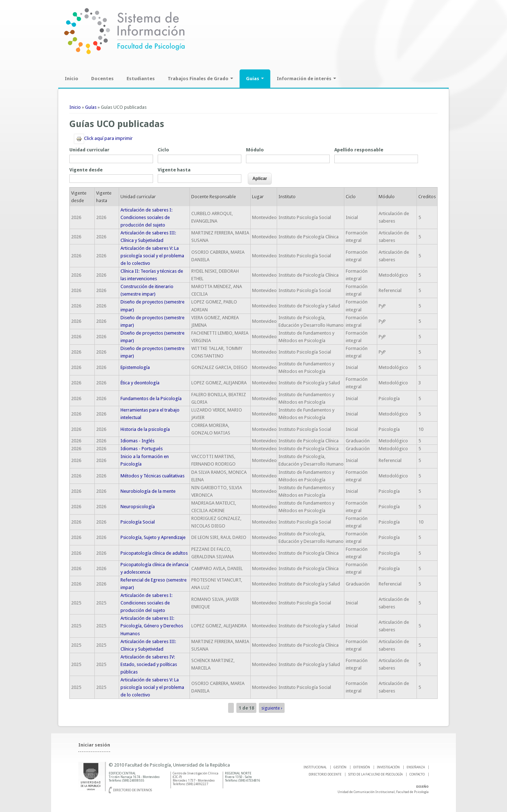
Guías (255, 79)
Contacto (417, 774)
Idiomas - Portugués (142, 449)
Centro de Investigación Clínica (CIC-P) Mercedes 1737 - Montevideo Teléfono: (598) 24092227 (196, 779)
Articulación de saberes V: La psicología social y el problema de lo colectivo (152, 256)
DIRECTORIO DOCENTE (325, 774)
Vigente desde (86, 170)
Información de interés (306, 79)
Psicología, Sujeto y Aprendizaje (153, 537)
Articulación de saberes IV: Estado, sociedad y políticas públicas (149, 664)
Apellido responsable (359, 150)
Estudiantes (141, 79)
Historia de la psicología (145, 429)
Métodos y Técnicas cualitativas (152, 476)
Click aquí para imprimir (103, 138)
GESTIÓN (340, 767)
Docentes (102, 79)
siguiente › (272, 708)
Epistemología (135, 367)
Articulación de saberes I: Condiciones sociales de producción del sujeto (146, 217)
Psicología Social (138, 522)
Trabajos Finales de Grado (200, 79)
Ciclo (163, 150)
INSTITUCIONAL (315, 767)
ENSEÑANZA (416, 767)
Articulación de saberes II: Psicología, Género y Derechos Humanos (152, 626)
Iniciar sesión (94, 745)
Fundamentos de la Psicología (151, 398)
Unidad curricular (89, 150)
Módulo (255, 150)
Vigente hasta (174, 170)
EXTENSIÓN (362, 767)
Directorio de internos (132, 790)
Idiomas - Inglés (137, 441)
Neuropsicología (138, 507)
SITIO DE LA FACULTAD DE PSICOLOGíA (375, 774)
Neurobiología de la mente (148, 491)
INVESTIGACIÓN (388, 767)
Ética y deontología (140, 383)
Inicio (72, 79)
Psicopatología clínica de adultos (154, 553)
